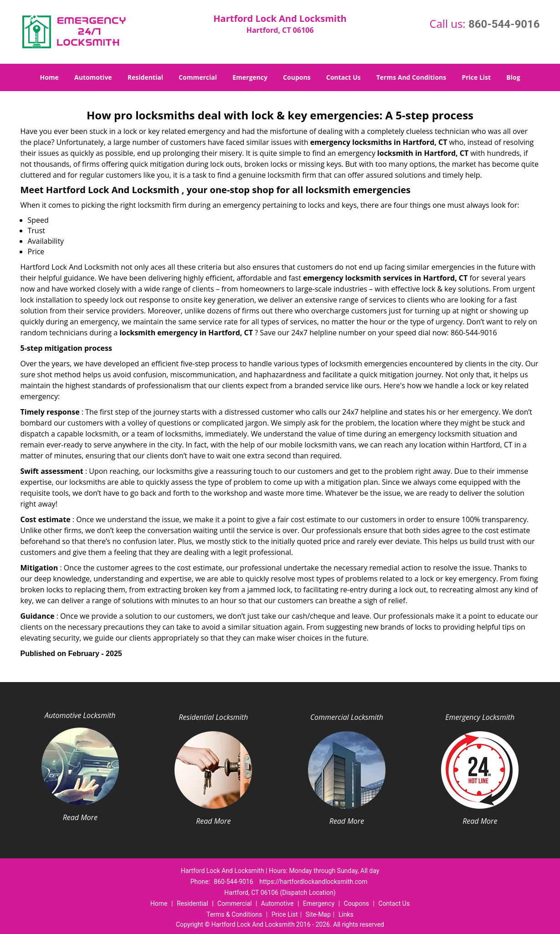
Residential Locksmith (213, 717)
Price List (476, 77)
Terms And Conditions (411, 77)
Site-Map (318, 914)
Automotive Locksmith (80, 715)
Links (346, 914)
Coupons (297, 77)
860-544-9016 (504, 24)
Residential (145, 77)
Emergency (250, 77)
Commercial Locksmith (347, 717)
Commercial (198, 77)
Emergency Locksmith (480, 717)
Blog (513, 77)
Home (49, 77)
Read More (80, 817)
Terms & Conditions (234, 914)
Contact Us (344, 77)
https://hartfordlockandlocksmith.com (313, 882)
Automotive (93, 77)
